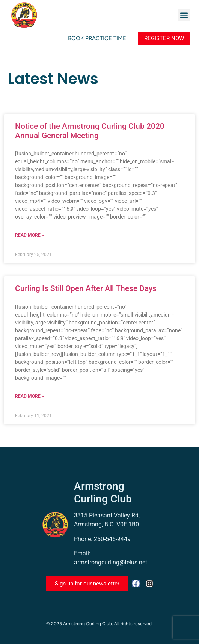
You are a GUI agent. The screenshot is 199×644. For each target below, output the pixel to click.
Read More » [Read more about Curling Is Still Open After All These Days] (29, 396)
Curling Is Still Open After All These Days (86, 288)
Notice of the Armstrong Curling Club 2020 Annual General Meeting (90, 131)
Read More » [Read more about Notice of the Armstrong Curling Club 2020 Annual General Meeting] (29, 235)
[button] (184, 15)
